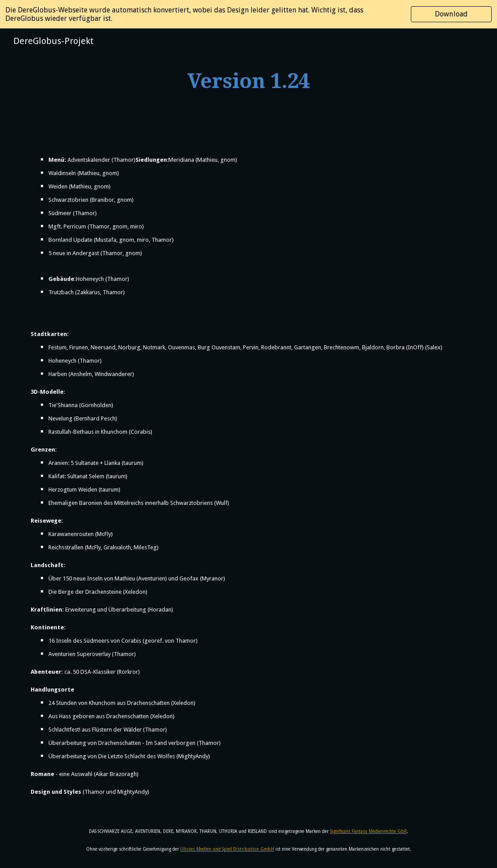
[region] (248, 14)
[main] (248, 82)
